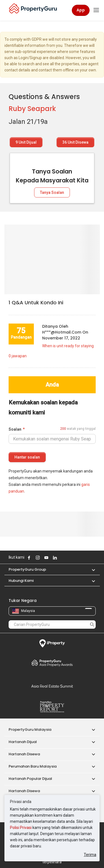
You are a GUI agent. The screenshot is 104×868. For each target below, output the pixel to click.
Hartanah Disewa (24, 754)
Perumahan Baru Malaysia (33, 766)
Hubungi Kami (21, 581)
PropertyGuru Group (27, 569)
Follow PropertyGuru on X (62, 558)
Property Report (52, 707)
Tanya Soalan (52, 192)
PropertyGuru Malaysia (30, 730)
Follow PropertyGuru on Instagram (38, 558)
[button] (91, 569)
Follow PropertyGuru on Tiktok (69, 558)
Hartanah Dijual (23, 742)
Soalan (15, 429)
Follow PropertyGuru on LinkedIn (55, 558)
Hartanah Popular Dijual (30, 779)
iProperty (52, 643)
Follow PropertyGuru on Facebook (29, 558)
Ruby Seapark (32, 109)
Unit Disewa (75, 142)
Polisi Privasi (21, 828)
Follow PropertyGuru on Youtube (46, 558)
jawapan (18, 356)
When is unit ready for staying (68, 346)
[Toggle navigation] (96, 10)
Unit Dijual (26, 142)
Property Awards (52, 663)
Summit (52, 686)
